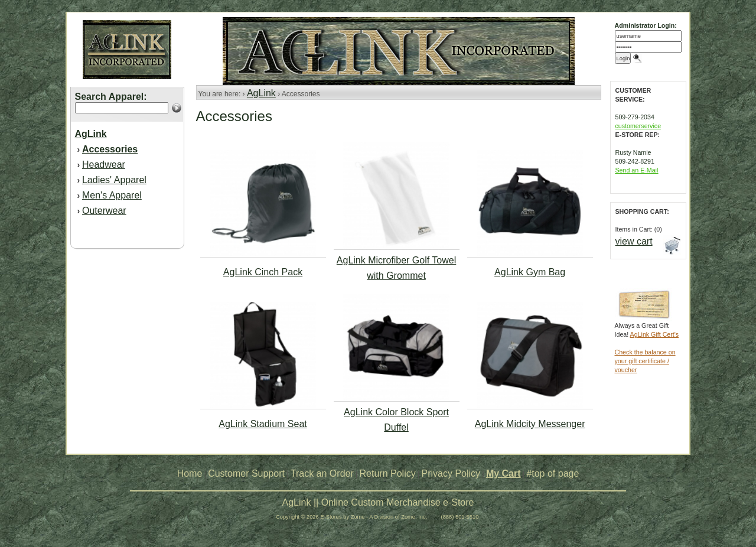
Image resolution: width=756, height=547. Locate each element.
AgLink (261, 93)
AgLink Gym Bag (530, 272)
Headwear (104, 165)
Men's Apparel (112, 195)
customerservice (638, 126)
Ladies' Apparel (114, 180)
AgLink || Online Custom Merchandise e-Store (378, 502)
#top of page (553, 473)
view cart (634, 241)
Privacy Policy (451, 473)
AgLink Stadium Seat (263, 424)
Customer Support (246, 473)
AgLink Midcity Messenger (530, 424)
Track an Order (322, 473)
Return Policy (388, 473)
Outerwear (104, 211)
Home (190, 473)
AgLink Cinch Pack (263, 272)
